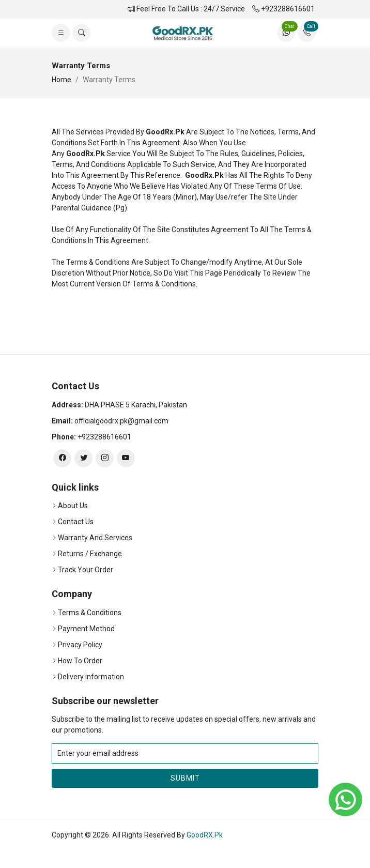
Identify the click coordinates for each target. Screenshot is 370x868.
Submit (185, 778)
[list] (61, 33)
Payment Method (86, 629)
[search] (81, 33)
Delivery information (91, 677)
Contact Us (76, 522)
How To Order (80, 661)
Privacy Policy (80, 645)
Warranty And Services (95, 538)
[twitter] (83, 458)
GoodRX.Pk (205, 835)
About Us (73, 506)
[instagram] (105, 458)
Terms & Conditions (90, 613)
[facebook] (62, 458)
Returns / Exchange (90, 554)
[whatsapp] (345, 800)
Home (61, 80)
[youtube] (126, 458)
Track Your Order (86, 570)
